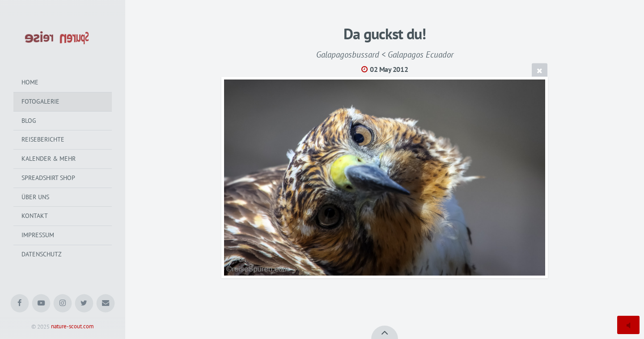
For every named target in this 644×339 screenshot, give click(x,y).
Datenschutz (42, 254)
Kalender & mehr (49, 159)
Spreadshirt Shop (48, 178)
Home (30, 82)
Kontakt (35, 216)
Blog (29, 121)
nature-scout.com (72, 327)
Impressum (38, 235)
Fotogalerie (40, 101)
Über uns (35, 197)
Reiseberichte (43, 139)
